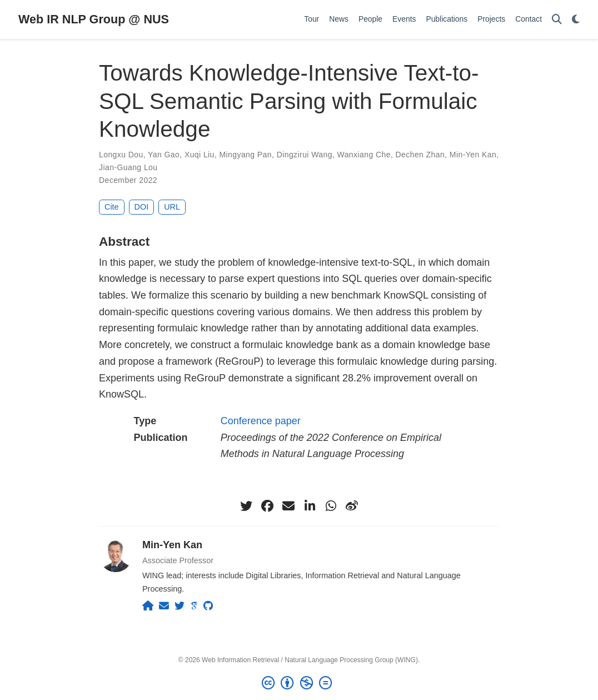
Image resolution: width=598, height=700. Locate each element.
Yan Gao (164, 155)
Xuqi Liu (200, 155)
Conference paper (261, 421)
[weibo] (352, 506)
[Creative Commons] (299, 683)
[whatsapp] (331, 506)
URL (172, 207)
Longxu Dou (121, 155)
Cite (112, 207)
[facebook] (267, 506)
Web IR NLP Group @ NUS (94, 19)
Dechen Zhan (420, 155)
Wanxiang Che (364, 155)
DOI (142, 207)
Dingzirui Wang (305, 155)
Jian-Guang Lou (128, 167)
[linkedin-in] (310, 506)
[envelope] (288, 506)
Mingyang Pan (245, 155)
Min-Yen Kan (473, 155)
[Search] (557, 20)
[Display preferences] (576, 20)
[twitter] (246, 506)
